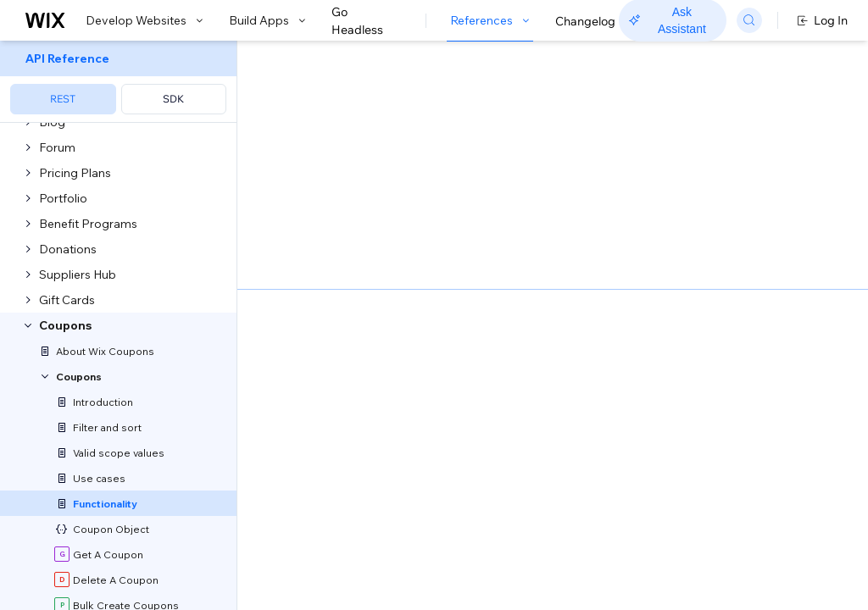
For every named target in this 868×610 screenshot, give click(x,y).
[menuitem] (118, 82)
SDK (173, 99)
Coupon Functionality (419, 70)
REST (63, 99)
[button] (342, 130)
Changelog (585, 21)
